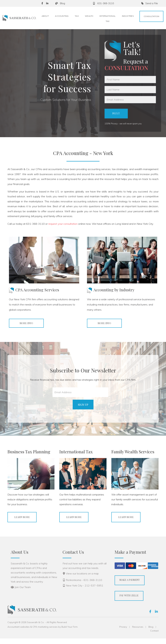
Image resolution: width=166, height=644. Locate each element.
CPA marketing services (45, 632)
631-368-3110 (103, 3)
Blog (60, 3)
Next (116, 116)
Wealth (89, 16)
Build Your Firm (70, 632)
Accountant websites (19, 632)
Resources (138, 632)
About (45, 16)
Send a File (150, 3)
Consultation (151, 16)
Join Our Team (23, 593)
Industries (128, 16)
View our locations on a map (82, 579)
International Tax (108, 19)
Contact (154, 636)
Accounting (62, 16)
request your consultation (63, 229)
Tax (77, 16)
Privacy (123, 632)
